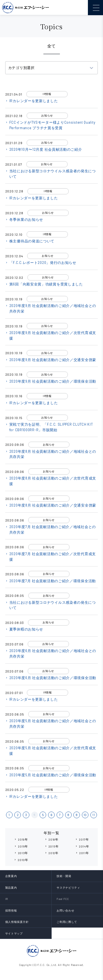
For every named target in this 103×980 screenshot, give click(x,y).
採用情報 (11, 910)
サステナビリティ (68, 888)
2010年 (21, 860)
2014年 (82, 846)
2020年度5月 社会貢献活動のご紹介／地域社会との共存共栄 (51, 724)
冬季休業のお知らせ (24, 219)
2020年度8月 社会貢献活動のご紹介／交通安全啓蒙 (51, 505)
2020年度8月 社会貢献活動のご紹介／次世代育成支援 (51, 481)
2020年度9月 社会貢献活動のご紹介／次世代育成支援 (51, 335)
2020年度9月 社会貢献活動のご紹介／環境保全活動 (51, 381)
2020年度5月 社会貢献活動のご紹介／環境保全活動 (51, 775)
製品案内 (11, 888)
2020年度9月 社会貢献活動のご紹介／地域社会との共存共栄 (51, 308)
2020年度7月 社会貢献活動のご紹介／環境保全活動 (51, 581)
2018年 (51, 839)
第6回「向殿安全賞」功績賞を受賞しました (44, 284)
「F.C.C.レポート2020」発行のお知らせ (41, 263)
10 (85, 815)
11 (94, 815)
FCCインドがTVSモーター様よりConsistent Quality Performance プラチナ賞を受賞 (50, 125)
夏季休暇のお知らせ (24, 629)
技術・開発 (64, 876)
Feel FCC (63, 899)
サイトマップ (14, 933)
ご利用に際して (67, 922)
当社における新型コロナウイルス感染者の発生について (51, 174)
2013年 (21, 853)
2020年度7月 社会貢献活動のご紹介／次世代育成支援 (51, 557)
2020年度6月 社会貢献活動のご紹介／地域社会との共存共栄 (51, 653)
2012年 (51, 853)
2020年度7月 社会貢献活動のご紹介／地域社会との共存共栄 (51, 529)
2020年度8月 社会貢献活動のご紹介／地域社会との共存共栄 (51, 454)
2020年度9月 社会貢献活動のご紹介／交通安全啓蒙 (51, 360)
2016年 (21, 846)
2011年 (82, 853)
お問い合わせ (65, 910)
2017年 (82, 839)
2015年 (52, 846)
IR (7, 899)
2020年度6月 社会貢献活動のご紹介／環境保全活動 (51, 678)
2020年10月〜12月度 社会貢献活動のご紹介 (44, 149)
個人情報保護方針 (17, 922)
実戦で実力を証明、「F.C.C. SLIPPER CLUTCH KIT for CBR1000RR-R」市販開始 (49, 427)
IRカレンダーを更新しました (32, 101)
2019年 (21, 839)
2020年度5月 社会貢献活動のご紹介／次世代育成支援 (51, 751)
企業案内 (11, 876)
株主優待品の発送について (30, 241)
